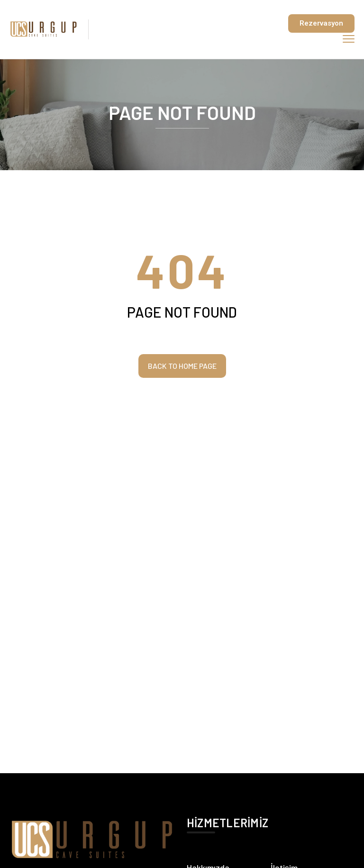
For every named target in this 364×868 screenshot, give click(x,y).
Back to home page (182, 366)
